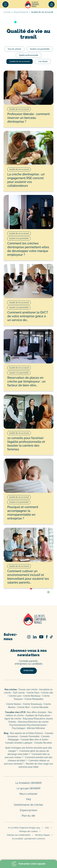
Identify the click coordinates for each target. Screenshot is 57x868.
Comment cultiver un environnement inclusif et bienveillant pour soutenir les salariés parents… (28, 577)
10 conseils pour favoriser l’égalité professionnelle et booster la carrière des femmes (26, 444)
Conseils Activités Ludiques (19, 743)
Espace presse (28, 810)
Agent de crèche (13, 719)
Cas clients (43, 61)
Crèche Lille (47, 693)
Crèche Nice (23, 707)
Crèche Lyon (15, 696)
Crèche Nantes (14, 704)
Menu (5, 4)
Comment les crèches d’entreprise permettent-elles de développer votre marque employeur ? (28, 249)
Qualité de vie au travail (20, 61)
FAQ (29, 799)
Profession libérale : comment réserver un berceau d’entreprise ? (28, 118)
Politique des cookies (28, 831)
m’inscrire (28, 671)
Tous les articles (14, 49)
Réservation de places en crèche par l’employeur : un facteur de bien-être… (26, 381)
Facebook (47, 637)
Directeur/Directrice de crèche (33, 722)
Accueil (32, 4)
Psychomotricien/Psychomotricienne (28, 725)
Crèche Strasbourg (32, 704)
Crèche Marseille (40, 707)
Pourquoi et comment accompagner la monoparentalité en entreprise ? (23, 513)
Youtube (41, 637)
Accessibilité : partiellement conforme (29, 839)
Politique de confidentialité (19, 835)
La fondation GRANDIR (28, 783)
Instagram (29, 637)
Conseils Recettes (43, 743)
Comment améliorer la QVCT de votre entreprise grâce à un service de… (28, 316)
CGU (47, 828)
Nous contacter (28, 794)
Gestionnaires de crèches (28, 805)
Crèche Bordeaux (32, 696)
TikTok (51, 637)
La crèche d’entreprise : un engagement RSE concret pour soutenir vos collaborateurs (26, 180)
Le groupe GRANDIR (28, 788)
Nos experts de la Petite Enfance (26, 733)
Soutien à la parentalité (40, 49)
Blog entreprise (21, 12)
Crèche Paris (33, 693)
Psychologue (18, 728)
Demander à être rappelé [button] (28, 864)
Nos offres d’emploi (36, 712)
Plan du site (28, 816)
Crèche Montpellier (34, 699)
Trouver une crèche (28, 689)
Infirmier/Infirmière (36, 728)
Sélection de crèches (52, 4)
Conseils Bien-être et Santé (34, 740)
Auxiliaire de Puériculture (38, 715)
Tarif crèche (19, 693)
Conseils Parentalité (29, 736)
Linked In (35, 637)
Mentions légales (43, 835)
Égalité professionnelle (29, 55)
